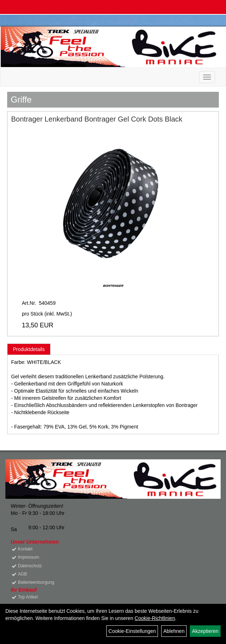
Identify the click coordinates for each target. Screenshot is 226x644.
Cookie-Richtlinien (155, 618)
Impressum (28, 557)
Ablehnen (174, 631)
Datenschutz (30, 566)
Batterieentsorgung (36, 582)
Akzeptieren (205, 631)
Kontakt (25, 549)
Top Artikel (28, 597)
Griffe (21, 100)
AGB (22, 574)
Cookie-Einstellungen (132, 631)
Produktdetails (29, 349)
